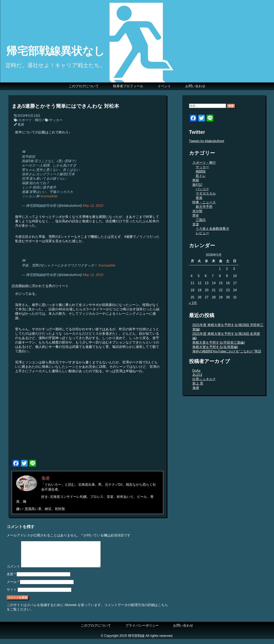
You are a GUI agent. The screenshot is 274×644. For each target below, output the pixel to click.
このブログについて (84, 86)
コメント (13, 571)
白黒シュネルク (204, 379)
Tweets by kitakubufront (207, 141)
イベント (164, 86)
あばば (197, 375)
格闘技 (201, 171)
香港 (199, 198)
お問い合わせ (195, 86)
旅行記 (197, 185)
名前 (11, 579)
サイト (12, 595)
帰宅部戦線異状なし (55, 51)
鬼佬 (21, 124)
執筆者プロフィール (128, 86)
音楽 (196, 224)
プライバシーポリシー (142, 630)
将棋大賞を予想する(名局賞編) (215, 347)
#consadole (49, 196)
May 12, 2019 (93, 206)
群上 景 (198, 383)
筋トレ (201, 176)
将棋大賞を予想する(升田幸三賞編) (219, 343)
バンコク (202, 189)
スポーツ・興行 (30, 120)
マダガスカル (206, 193)
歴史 (196, 215)
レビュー (202, 233)
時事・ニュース (204, 202)
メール (13, 587)
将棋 (196, 180)
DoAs (196, 371)
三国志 (201, 220)
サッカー (56, 120)
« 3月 (193, 303)
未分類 (197, 211)
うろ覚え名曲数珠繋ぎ (212, 229)
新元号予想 (204, 207)
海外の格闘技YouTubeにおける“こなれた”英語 (227, 351)
